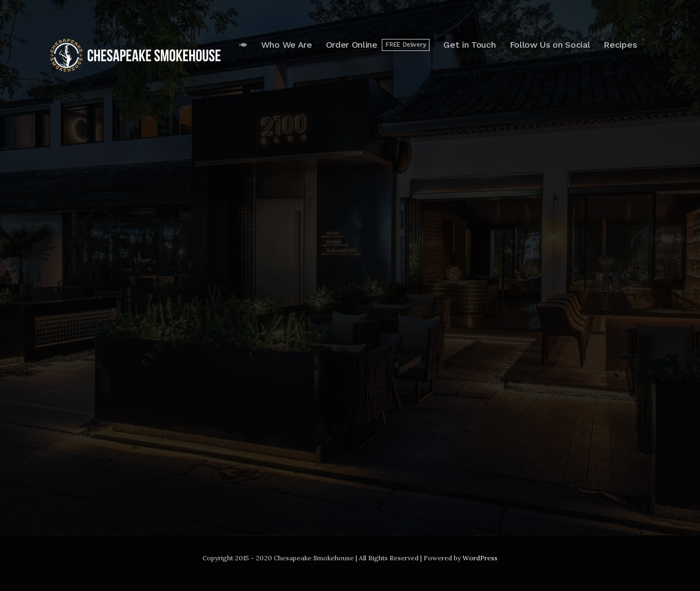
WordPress (480, 558)
